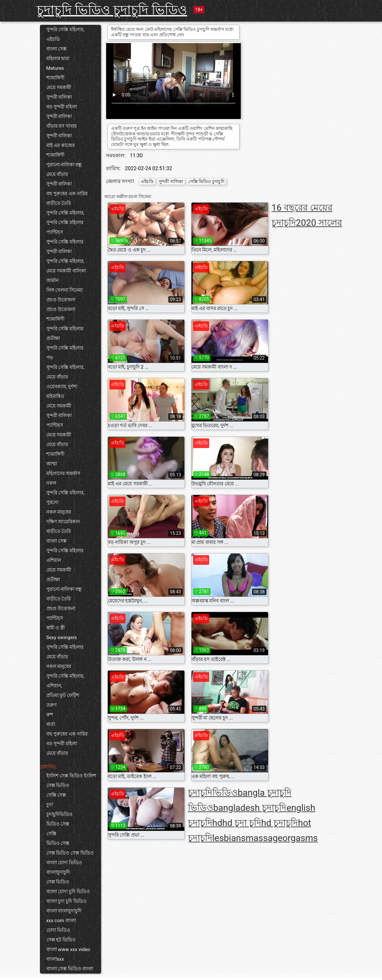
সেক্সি (51, 834)
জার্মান (52, 280)
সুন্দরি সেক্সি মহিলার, (65, 30)
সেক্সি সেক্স (56, 795)
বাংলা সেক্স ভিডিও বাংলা (70, 969)
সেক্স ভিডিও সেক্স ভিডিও (70, 853)
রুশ (50, 715)
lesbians (229, 838)
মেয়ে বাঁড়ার (57, 174)
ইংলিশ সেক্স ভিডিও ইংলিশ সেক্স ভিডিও (71, 781)
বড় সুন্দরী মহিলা (62, 107)
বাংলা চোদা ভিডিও (64, 863)
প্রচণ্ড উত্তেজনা (61, 300)
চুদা (50, 805)
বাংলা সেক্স (57, 49)
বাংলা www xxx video (68, 949)
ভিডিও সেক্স (58, 824)
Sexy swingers (62, 637)
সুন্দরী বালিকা (59, 97)
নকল (51, 483)
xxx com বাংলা (61, 920)
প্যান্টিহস (55, 232)
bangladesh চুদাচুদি (250, 808)
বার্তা (51, 724)
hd (217, 823)
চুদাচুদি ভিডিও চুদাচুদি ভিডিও (112, 10)
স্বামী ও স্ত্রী (56, 628)
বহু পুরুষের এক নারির (67, 194)
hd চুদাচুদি (280, 823)
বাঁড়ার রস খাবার (61, 126)
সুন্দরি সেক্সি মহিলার (65, 223)
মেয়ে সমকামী (59, 87)
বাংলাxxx (55, 959)
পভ (50, 358)
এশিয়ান (54, 560)
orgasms (300, 838)
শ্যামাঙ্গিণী (55, 78)
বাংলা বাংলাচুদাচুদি (64, 911)
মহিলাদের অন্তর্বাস (63, 473)
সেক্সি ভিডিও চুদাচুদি (206, 181)
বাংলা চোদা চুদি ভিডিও (68, 892)
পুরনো (52, 502)
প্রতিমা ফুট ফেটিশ (63, 695)
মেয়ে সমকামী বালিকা (66, 271)
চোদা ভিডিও (58, 930)
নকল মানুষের (59, 512)
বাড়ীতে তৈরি (59, 203)
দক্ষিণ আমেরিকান (63, 522)
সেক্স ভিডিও (58, 882)
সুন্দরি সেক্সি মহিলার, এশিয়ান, (65, 681)
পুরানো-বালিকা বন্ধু (64, 165)
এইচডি (53, 39)
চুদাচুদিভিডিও (59, 814)
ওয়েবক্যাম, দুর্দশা (62, 387)
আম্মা (52, 464)
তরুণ (51, 705)
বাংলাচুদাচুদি (58, 872)
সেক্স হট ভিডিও (61, 940)
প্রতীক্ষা (53, 338)
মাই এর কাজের (61, 145)
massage (264, 838)
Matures (55, 68)
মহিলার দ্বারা (58, 59)
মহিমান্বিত (55, 396)
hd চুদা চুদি (242, 823)
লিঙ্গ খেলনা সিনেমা (65, 290)
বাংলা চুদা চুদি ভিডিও (66, 901)
